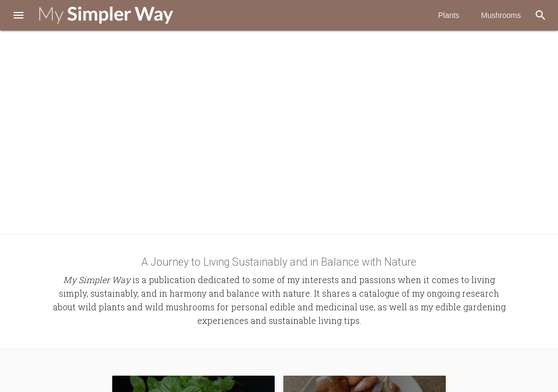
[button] (19, 16)
